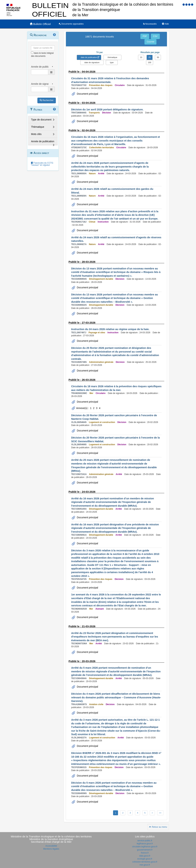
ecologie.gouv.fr (145, 859)
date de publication (89, 57)
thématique (112, 57)
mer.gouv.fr (145, 865)
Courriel (150, 42)
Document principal (87, 94)
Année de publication (43, 141)
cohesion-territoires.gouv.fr (145, 862)
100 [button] (150, 62)
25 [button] (150, 57)
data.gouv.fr (145, 856)
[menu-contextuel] (32, 53)
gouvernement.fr (145, 850)
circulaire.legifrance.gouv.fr (145, 847)
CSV (155, 36)
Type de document (41, 120)
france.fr (145, 853)
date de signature (92, 62)
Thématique (38, 127)
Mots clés (36, 134)
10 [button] (141, 57)
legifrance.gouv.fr (145, 844)
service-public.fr (145, 841)
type (112, 62)
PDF (145, 36)
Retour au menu (158, 827)
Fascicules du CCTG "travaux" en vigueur (42, 164)
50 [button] (158, 57)
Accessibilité (51, 846)
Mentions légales (51, 849)
